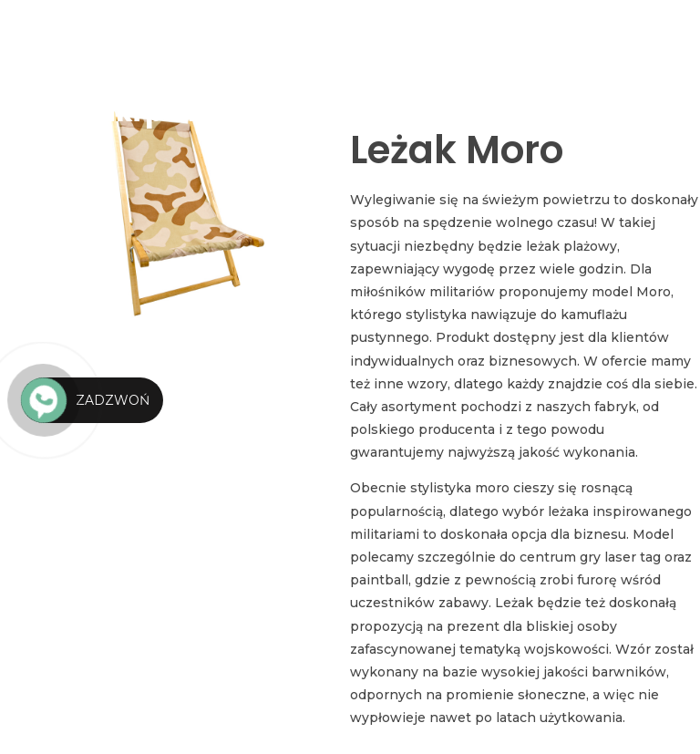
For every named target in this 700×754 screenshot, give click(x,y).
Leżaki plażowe (156, 113)
